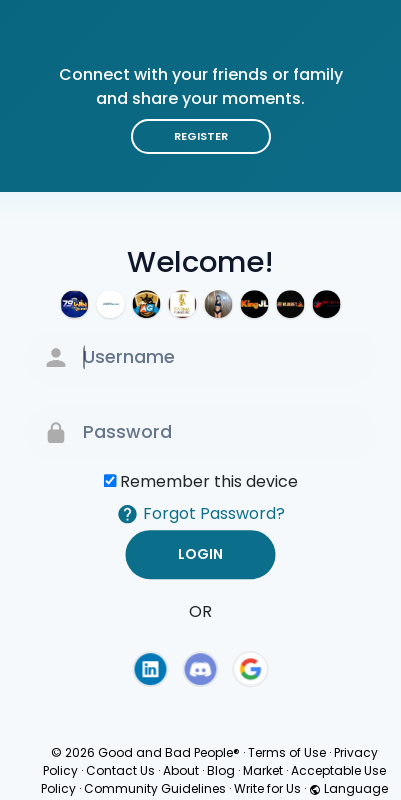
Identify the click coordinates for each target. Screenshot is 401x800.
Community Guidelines (155, 788)
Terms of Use (287, 752)
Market (263, 770)
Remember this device (209, 481)
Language (348, 788)
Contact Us (120, 770)
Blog (221, 770)
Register (201, 136)
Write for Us (267, 788)
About (181, 770)
